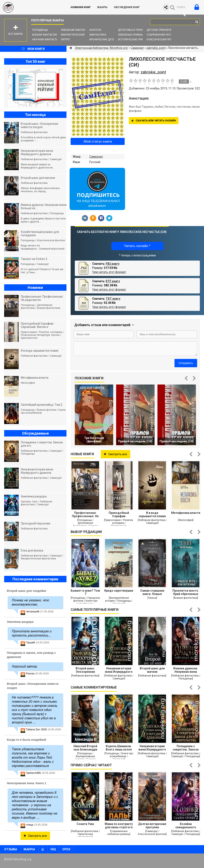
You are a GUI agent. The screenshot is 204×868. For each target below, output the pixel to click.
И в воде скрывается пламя (152, 514)
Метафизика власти (186, 513)
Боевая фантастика (46, 35)
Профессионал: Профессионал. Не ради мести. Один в (85, 514)
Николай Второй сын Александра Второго (85, 748)
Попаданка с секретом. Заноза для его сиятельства (186, 748)
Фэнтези (95, 30)
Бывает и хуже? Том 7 (85, 592)
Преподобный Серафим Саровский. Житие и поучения (119, 514)
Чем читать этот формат (109, 272)
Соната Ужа (85, 824)
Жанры (102, 7)
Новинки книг (81, 7)
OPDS (66, 849)
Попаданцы (40, 30)
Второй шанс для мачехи (152, 670)
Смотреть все (116, 454)
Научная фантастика (47, 40)
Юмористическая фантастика (81, 35)
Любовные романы (131, 35)
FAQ (53, 849)
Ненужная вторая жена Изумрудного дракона (119, 670)
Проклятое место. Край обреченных (186, 592)
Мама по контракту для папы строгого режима (119, 826)
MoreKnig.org (31, 7)
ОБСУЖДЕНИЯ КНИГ (127, 7)
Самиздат (96, 157)
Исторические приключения (137, 40)
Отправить (186, 363)
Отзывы (11, 849)
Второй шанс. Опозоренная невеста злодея (85, 670)
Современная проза (160, 35)
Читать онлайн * (137, 246)
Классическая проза (161, 40)
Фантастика (98, 35)
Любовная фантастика (76, 30)
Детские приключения (162, 30)
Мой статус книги (98, 141)
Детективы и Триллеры (133, 30)
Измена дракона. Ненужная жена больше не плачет (186, 670)
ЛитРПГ (65, 40)
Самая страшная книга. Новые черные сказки (152, 592)
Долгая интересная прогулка (152, 826)
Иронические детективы (106, 40)
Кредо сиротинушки (119, 591)
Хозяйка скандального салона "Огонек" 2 (186, 826)
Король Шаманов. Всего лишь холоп (119, 748)
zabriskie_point (156, 48)
